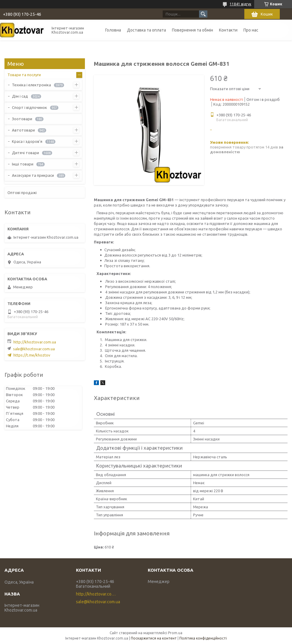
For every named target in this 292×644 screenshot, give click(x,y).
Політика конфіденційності (203, 638)
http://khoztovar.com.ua (35, 342)
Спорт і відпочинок (29, 107)
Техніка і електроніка (31, 85)
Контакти (228, 30)
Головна (113, 30)
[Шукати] (203, 14)
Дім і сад (20, 96)
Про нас (251, 30)
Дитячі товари (25, 153)
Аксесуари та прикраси (33, 175)
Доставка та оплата (146, 30)
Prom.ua (175, 633)
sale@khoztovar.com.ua (34, 349)
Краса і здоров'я (27, 141)
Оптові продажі (22, 193)
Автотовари (23, 130)
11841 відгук (240, 4)
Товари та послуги (24, 75)
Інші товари (23, 164)
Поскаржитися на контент (154, 638)
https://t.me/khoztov (32, 355)
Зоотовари (22, 119)
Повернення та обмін (192, 30)
